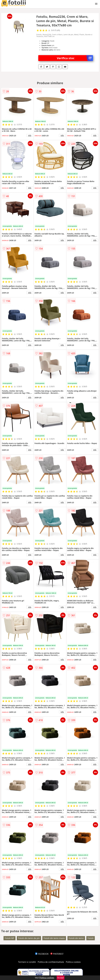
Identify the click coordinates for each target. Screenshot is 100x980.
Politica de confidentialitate (51, 962)
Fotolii (91, 938)
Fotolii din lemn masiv (54, 938)
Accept (61, 978)
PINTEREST (57, 954)
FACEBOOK (42, 954)
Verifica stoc (75, 58)
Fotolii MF (10, 938)
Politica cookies (73, 962)
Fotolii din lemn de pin (29, 938)
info (30, 135)
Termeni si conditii (27, 962)
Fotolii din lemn (76, 938)
